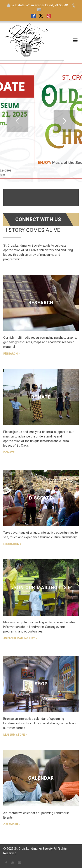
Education (11, 544)
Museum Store (14, 735)
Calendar (11, 824)
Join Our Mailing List (19, 638)
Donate (9, 452)
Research (10, 354)
